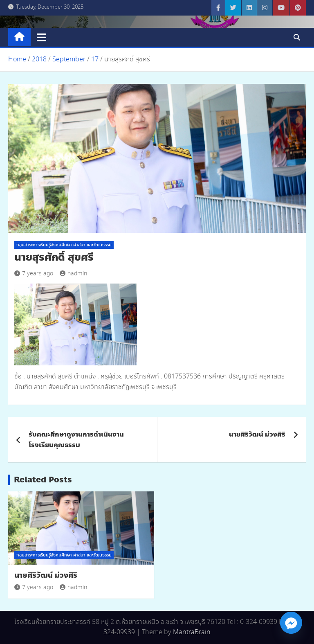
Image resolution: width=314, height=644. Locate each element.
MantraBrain (192, 632)
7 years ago (34, 274)
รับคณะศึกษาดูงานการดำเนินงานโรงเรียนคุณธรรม (76, 440)
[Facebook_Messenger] (291, 623)
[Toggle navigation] (41, 37)
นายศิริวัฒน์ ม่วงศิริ (257, 434)
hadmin (73, 274)
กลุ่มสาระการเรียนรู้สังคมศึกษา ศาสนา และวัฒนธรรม (64, 245)
